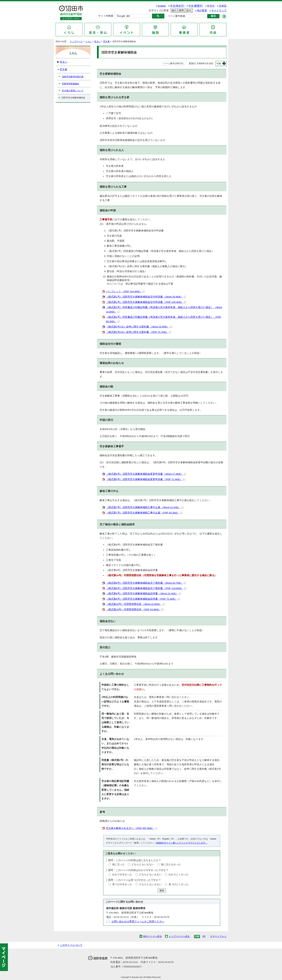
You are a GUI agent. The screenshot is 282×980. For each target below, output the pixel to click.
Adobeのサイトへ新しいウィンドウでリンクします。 (182, 843)
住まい (97, 41)
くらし (88, 41)
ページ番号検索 (176, 16)
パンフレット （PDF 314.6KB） (125, 292)
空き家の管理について (73, 91)
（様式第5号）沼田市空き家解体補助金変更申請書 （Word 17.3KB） (146, 474)
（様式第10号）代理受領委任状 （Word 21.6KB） (135, 604)
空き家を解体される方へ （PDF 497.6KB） (132, 828)
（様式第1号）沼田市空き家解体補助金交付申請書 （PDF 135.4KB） (146, 302)
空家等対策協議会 (70, 84)
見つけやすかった (122, 884)
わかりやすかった (122, 875)
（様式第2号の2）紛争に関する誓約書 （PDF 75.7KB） (139, 332)
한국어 (211, 6)
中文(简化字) (177, 6)
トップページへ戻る (179, 936)
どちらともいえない (143, 864)
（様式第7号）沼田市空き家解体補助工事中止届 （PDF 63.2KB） (144, 513)
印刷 (219, 64)
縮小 (174, 11)
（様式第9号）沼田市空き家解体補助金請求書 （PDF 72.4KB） (143, 599)
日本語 (223, 6)
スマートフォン (218, 936)
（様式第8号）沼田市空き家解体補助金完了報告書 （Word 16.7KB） (146, 583)
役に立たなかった (171, 864)
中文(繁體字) (196, 6)
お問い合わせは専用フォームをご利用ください (138, 922)
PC (204, 936)
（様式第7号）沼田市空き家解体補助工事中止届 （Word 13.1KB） (145, 507)
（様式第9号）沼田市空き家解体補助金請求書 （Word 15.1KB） (143, 594)
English (162, 6)
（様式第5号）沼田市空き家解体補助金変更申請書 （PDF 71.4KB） (145, 479)
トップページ (76, 41)
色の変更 (202, 11)
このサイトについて (71, 945)
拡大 (188, 11)
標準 (181, 11)
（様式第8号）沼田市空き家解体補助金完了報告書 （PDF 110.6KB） (146, 588)
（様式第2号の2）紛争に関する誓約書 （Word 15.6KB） (139, 327)
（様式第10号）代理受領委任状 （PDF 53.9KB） (135, 609)
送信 (162, 890)
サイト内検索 (106, 16)
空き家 (106, 41)
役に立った (119, 864)
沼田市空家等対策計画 (73, 77)
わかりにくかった (179, 875)
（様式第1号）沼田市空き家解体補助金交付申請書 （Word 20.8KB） (146, 297)
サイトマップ (219, 11)
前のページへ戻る (153, 936)
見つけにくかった (179, 884)
